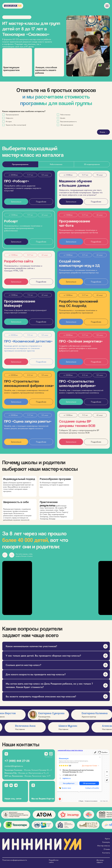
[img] (107, 6)
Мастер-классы (104, 846)
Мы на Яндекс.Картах (43, 799)
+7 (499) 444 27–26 (17, 761)
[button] (16, 322)
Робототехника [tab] (56, 164)
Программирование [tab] (20, 164)
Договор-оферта (100, 861)
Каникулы (106, 842)
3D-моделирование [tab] (92, 164)
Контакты (106, 853)
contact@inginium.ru (14, 766)
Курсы (107, 839)
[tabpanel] (56, 312)
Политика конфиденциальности (15, 860)
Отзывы (107, 849)
